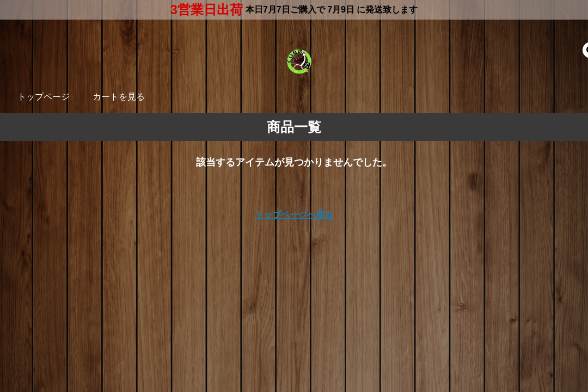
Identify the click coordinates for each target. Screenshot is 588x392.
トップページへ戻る (294, 215)
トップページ (44, 97)
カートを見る (119, 97)
